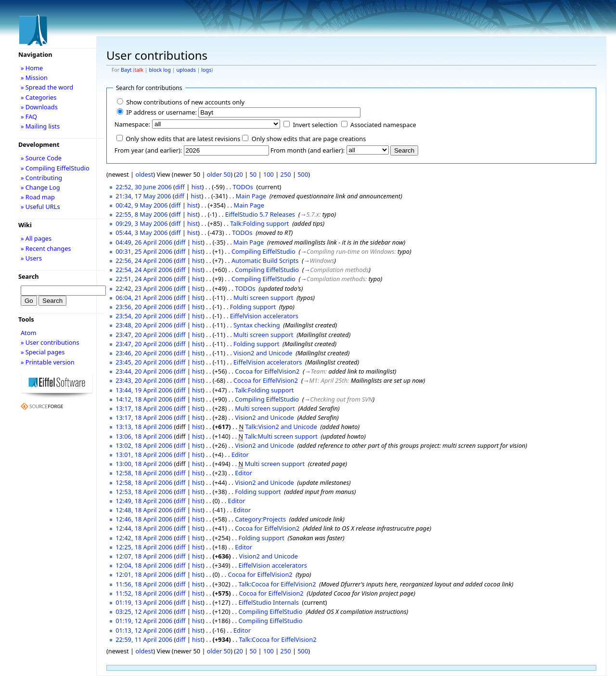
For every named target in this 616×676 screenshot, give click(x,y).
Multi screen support (263, 298)
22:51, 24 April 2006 (144, 279)
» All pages (36, 238)
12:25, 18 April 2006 (144, 547)
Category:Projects (260, 519)
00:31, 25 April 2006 (144, 251)
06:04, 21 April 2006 (144, 298)
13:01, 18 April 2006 (144, 455)
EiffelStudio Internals (269, 602)
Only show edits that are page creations (309, 139)
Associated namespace (383, 125)
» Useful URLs (40, 207)
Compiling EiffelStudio (263, 251)
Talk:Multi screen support (281, 436)
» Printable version (48, 362)
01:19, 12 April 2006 (144, 621)
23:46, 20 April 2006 (144, 353)
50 (253, 174)
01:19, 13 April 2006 (144, 602)
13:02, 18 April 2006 (144, 445)
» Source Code (41, 158)
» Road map (38, 197)
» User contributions (50, 342)
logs (206, 70)
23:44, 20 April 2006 (144, 371)
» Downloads (39, 107)
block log (160, 70)
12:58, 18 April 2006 (144, 473)
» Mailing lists (40, 126)
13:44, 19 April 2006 (144, 390)
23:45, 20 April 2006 (144, 362)
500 (303, 174)
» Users (31, 258)
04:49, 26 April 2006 (144, 242)
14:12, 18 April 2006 (144, 399)
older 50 (219, 174)
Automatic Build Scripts (265, 260)
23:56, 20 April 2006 (144, 307)
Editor (240, 455)
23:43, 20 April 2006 (144, 380)
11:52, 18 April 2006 (144, 593)
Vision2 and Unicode (263, 353)
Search (29, 276)
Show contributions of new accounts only (185, 102)
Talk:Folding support (259, 223)
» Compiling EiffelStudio (55, 168)
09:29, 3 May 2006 (141, 223)
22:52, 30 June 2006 (144, 187)
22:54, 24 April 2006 (144, 270)
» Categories (39, 97)
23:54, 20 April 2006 (144, 316)
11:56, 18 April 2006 (144, 584)
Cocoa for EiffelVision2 (267, 371)
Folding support (253, 307)
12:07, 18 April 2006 (144, 556)
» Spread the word (47, 87)
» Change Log (40, 187)
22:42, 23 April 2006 (144, 288)
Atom (29, 333)
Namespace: (132, 124)
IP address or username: (161, 112)
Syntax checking (257, 325)
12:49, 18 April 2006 (144, 501)
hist (197, 187)
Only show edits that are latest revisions (183, 139)
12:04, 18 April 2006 (144, 565)
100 (269, 174)
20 (239, 174)
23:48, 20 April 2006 (144, 325)
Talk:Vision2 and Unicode (281, 427)
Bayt (126, 70)
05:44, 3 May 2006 (141, 233)
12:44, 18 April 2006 (144, 528)
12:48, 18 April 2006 (144, 510)
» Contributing (41, 178)
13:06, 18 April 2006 (144, 436)
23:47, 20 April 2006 (144, 335)
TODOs (243, 187)
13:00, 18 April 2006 (144, 464)
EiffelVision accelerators (264, 316)
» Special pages (43, 352)
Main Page (251, 196)
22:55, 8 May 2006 (141, 214)
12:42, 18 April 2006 (144, 538)
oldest (144, 174)
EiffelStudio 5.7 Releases (260, 214)
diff (180, 187)
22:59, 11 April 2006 (144, 639)
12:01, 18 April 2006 (144, 574)
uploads (186, 70)
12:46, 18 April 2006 (144, 519)
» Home (32, 68)
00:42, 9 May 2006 (141, 205)
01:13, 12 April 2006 (144, 630)
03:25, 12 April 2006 (144, 611)
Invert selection (315, 125)
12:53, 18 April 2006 (144, 492)
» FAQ (29, 117)
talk (139, 70)
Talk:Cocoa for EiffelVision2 (277, 584)
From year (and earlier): (148, 150)
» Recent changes (46, 248)
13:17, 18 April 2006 (144, 408)
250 (286, 174)
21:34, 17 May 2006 (143, 196)
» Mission (34, 78)
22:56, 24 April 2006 (144, 260)
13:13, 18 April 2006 (144, 427)
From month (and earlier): (308, 150)
